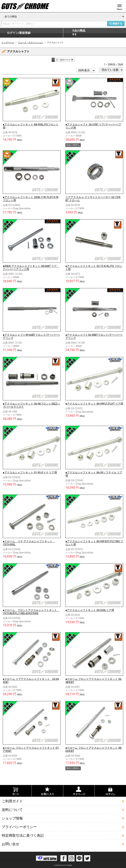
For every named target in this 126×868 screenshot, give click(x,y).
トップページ (8, 43)
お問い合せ (11, 844)
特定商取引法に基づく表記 (23, 835)
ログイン (19, 33)
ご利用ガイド (12, 801)
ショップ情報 (12, 818)
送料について (12, 810)
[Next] (67, 60)
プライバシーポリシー (19, 827)
